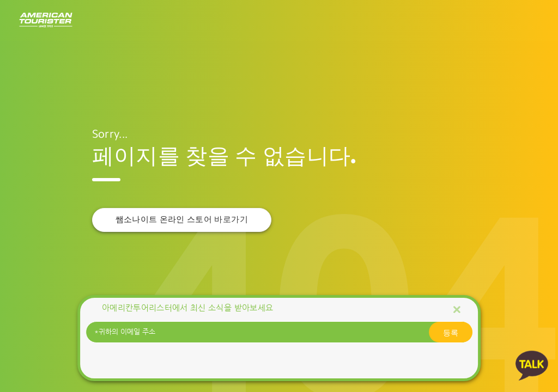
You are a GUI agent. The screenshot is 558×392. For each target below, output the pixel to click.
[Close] (457, 309)
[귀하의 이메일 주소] (279, 332)
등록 (451, 332)
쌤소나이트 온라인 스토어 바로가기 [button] (182, 220)
